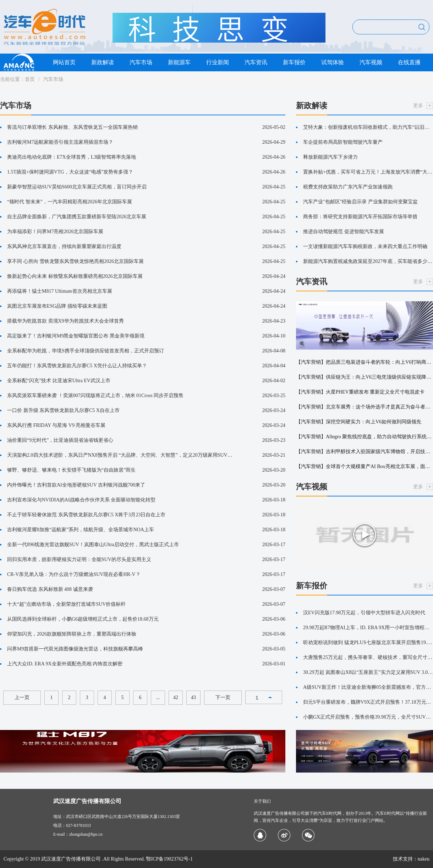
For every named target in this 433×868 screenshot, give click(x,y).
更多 (418, 106)
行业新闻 (218, 62)
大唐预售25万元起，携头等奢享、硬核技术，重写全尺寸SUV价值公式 (368, 657)
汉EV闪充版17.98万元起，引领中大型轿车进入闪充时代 (364, 613)
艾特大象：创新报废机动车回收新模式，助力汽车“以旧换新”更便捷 (368, 127)
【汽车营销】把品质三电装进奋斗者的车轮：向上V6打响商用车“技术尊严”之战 (365, 362)
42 (176, 697)
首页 (30, 79)
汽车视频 (371, 62)
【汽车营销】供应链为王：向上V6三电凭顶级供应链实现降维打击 (365, 377)
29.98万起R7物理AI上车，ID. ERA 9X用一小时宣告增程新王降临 (368, 628)
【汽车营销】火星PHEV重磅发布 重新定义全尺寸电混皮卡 (360, 392)
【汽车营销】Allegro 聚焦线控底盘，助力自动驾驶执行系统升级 (365, 437)
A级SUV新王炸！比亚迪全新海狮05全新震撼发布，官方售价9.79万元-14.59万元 (368, 687)
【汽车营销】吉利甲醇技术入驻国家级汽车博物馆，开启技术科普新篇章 (365, 452)
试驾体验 (333, 62)
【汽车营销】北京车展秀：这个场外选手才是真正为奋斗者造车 (365, 407)
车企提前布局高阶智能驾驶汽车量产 (343, 142)
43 (193, 697)
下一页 (223, 697)
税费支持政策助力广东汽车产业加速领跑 (348, 187)
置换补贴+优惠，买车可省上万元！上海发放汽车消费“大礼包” (368, 172)
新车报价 (294, 62)
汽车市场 (141, 62)
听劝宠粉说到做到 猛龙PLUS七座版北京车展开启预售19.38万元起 (368, 642)
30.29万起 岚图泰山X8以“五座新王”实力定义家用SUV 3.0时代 (368, 672)
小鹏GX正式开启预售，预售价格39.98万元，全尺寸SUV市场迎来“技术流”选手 (368, 717)
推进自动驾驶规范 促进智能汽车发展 (344, 232)
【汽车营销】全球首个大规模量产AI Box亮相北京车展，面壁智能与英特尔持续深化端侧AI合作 (365, 466)
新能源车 (179, 62)
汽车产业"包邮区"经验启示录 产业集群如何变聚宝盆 (360, 202)
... (158, 697)
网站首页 (64, 62)
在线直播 (409, 62)
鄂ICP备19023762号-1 (169, 859)
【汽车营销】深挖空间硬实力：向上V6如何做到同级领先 (359, 422)
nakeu (424, 859)
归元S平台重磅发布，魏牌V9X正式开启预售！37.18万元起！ (368, 702)
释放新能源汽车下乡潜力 (330, 157)
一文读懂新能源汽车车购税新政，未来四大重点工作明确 (365, 246)
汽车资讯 (256, 62)
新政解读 (103, 62)
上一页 (22, 697)
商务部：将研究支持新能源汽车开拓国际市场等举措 (360, 217)
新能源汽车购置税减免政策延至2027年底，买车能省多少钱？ (368, 261)
